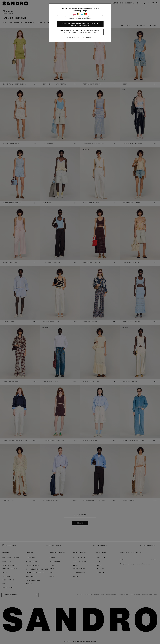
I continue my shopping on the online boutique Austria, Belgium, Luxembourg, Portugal (80, 32)
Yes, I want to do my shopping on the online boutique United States (80, 24)
